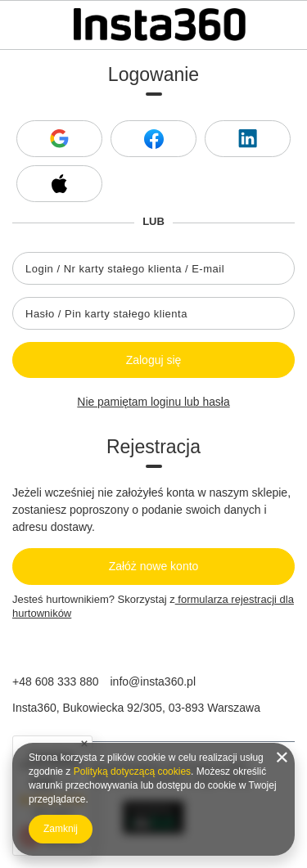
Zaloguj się (154, 360)
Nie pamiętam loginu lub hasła (153, 402)
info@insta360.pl (153, 681)
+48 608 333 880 (56, 681)
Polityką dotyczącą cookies (132, 771)
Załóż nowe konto (154, 566)
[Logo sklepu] (160, 25)
